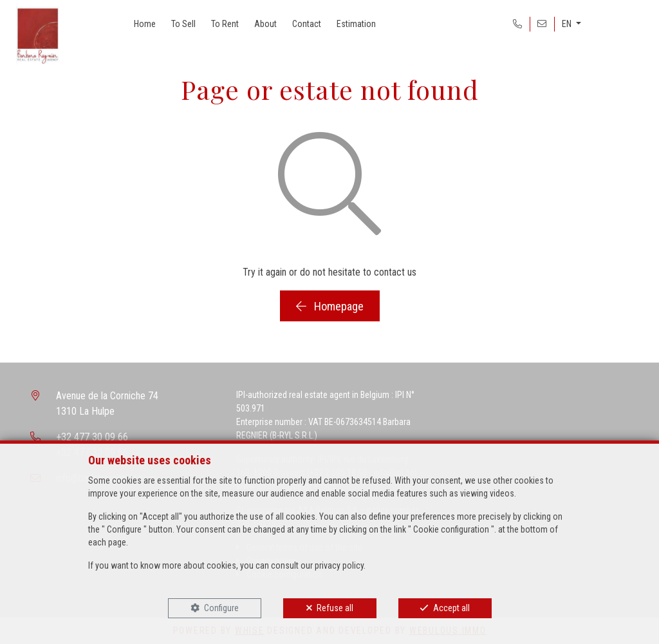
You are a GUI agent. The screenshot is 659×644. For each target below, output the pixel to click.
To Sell (183, 24)
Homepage (330, 306)
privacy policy (339, 565)
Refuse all (335, 608)
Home (145, 24)
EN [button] (568, 24)
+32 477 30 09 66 (92, 437)
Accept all (451, 608)
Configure (221, 608)
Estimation (356, 24)
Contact (307, 24)
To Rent (225, 24)
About (265, 24)
